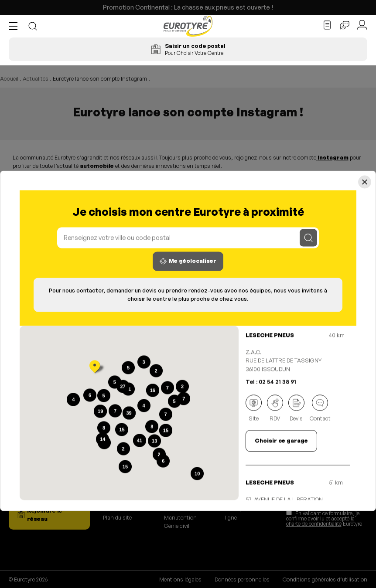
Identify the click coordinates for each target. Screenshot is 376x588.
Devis (296, 408)
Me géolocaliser (188, 261)
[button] (15, 26)
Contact (320, 408)
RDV (275, 408)
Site (254, 408)
